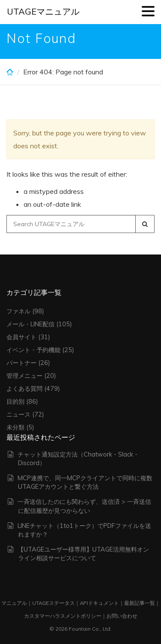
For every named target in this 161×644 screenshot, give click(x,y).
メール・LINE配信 (30, 324)
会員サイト (21, 337)
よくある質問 (24, 389)
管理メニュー (24, 376)
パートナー (21, 363)
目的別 (15, 402)
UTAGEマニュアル (43, 11)
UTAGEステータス (53, 603)
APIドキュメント (99, 603)
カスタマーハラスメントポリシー (63, 616)
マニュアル (14, 603)
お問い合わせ (122, 616)
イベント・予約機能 (33, 350)
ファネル (18, 311)
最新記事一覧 (140, 603)
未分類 (15, 427)
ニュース (18, 414)
